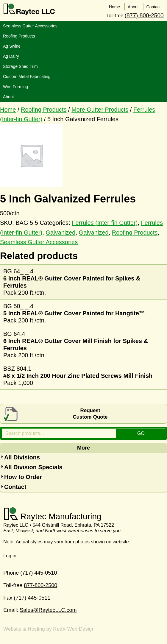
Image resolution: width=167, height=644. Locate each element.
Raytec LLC (29, 10)
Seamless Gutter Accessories (39, 241)
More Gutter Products (100, 108)
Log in (10, 555)
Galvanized (60, 231)
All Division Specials (33, 466)
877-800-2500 (40, 584)
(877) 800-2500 (144, 14)
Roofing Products (44, 108)
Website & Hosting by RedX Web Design (49, 628)
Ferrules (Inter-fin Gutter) (105, 222)
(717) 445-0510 (39, 572)
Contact (15, 486)
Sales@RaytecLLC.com (48, 609)
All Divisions (22, 456)
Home (8, 108)
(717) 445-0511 (32, 597)
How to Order (23, 476)
